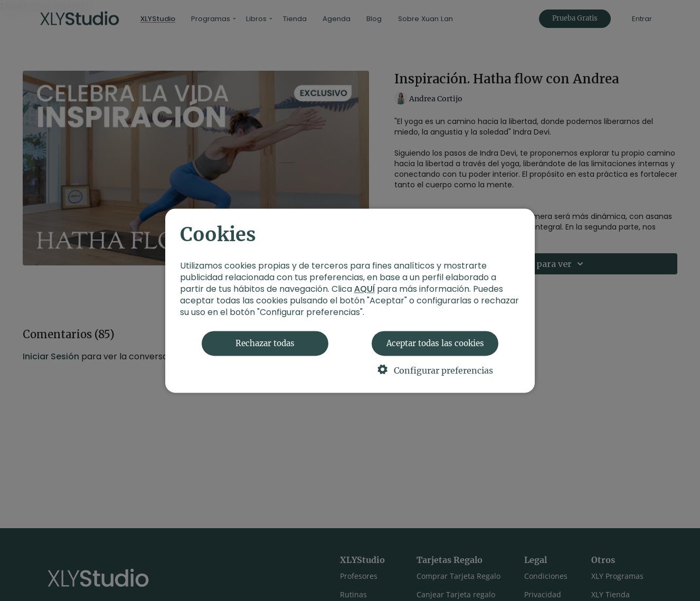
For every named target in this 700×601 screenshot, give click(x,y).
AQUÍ (365, 289)
